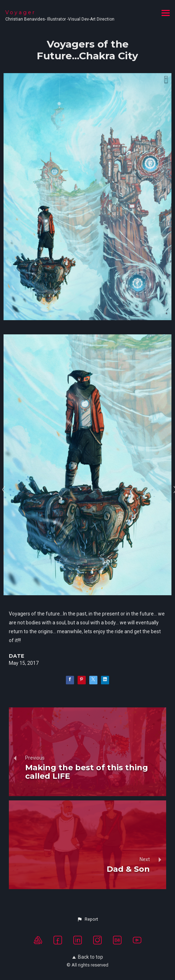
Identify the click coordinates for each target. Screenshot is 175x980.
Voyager (21, 12)
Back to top (88, 957)
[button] (87, 919)
